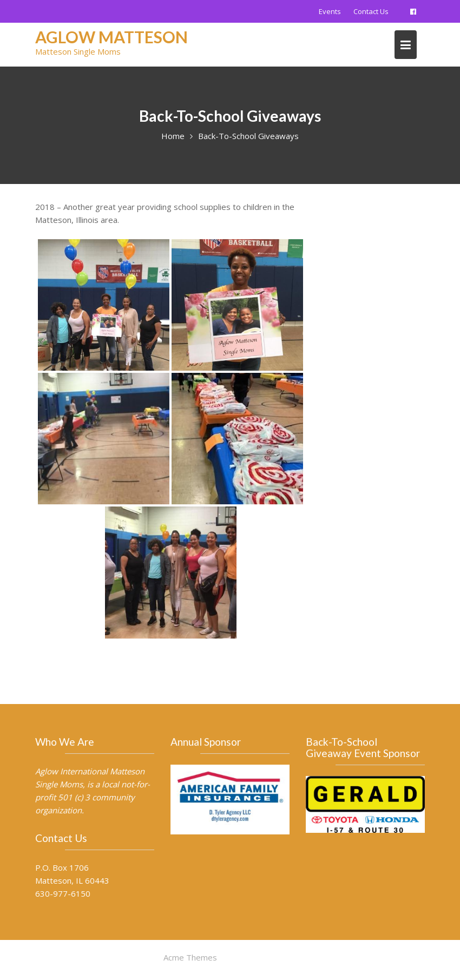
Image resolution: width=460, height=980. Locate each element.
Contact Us (371, 11)
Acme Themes (190, 957)
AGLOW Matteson (111, 37)
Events (330, 11)
